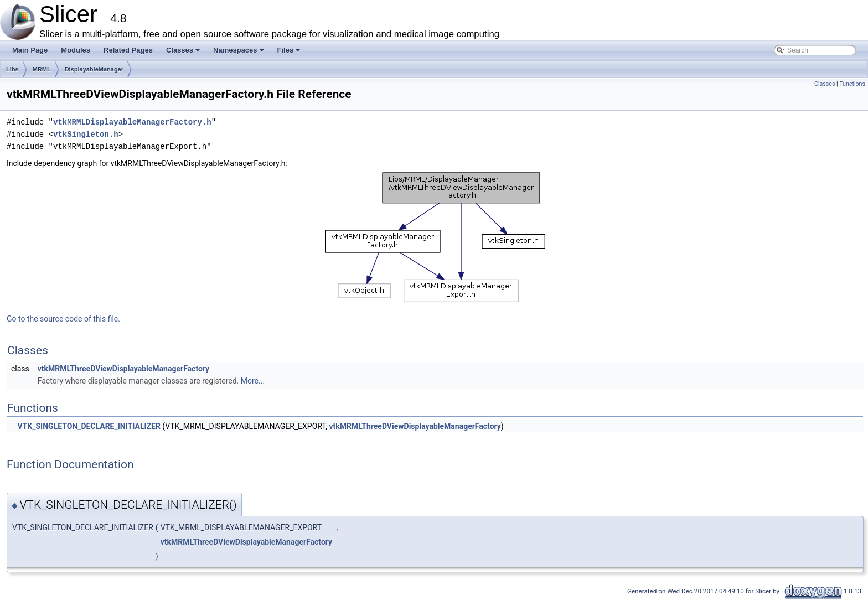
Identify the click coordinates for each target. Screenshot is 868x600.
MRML (42, 69)
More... (253, 381)
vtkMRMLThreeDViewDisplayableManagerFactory (123, 369)
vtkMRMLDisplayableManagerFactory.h (132, 122)
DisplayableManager (94, 69)
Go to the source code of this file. (63, 319)
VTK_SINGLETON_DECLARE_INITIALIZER (89, 426)
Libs (12, 69)
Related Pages (128, 50)
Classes (184, 53)
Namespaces (239, 53)
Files (290, 53)
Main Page (30, 50)
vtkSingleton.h (86, 134)
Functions (852, 84)
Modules (76, 50)
